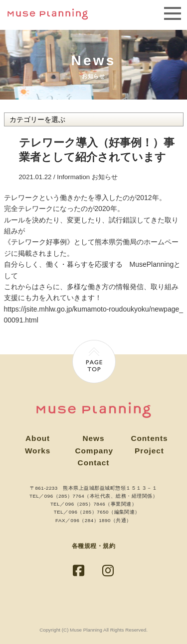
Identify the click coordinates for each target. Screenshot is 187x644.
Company (94, 451)
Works (38, 451)
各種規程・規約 (93, 546)
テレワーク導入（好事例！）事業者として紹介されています (97, 150)
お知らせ (105, 177)
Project (149, 451)
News (94, 438)
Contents (149, 438)
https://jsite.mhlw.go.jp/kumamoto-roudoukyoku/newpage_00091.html (94, 315)
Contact (94, 463)
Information (73, 177)
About (38, 438)
